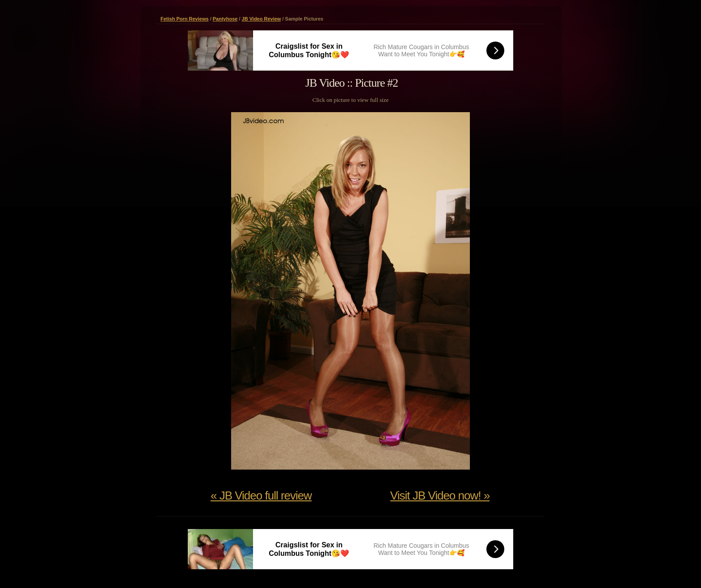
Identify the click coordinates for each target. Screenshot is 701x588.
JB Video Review (262, 19)
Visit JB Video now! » (440, 496)
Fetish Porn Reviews (185, 19)
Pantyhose (225, 19)
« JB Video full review (261, 496)
